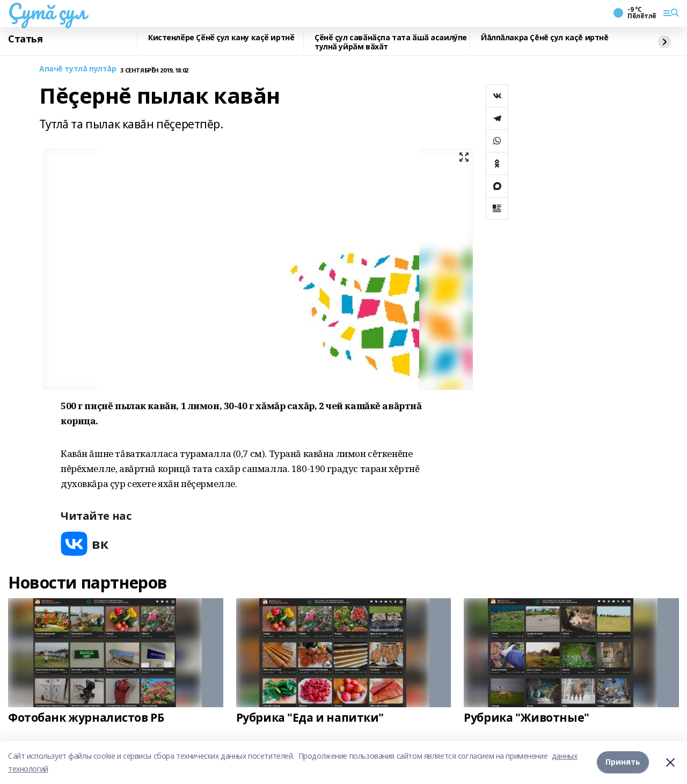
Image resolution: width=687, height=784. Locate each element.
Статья (25, 39)
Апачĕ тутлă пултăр (78, 69)
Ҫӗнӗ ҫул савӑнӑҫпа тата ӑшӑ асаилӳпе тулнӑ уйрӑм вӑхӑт (391, 42)
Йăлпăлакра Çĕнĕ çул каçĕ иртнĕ (545, 38)
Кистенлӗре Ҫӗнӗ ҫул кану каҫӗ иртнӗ (221, 38)
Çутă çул (47, 11)
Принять (623, 762)
